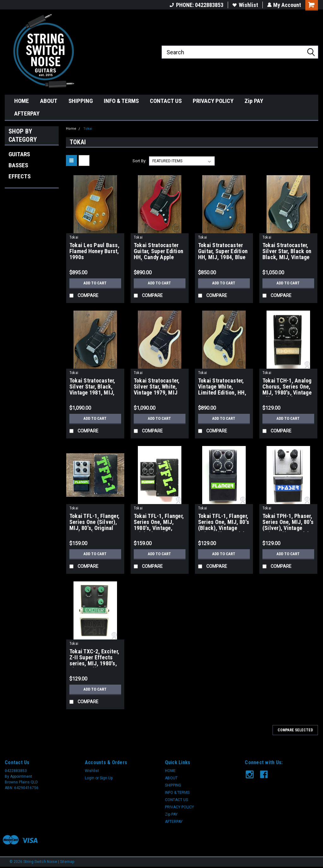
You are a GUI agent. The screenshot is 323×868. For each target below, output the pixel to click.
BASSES (18, 165)
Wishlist (245, 5)
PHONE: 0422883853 (196, 5)
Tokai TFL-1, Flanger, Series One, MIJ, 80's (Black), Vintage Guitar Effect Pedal (224, 522)
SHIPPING (81, 101)
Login (90, 778)
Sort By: (139, 161)
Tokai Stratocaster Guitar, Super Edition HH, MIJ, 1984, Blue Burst (223, 252)
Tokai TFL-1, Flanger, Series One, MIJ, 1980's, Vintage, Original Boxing (159, 522)
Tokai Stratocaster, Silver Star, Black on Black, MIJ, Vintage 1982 (287, 252)
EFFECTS (20, 176)
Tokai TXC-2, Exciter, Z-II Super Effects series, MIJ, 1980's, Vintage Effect (94, 658)
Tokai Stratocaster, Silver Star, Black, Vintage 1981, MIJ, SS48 (92, 387)
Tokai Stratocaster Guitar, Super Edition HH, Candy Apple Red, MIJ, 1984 (159, 252)
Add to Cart (95, 283)
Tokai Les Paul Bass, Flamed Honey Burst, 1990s (94, 251)
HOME (22, 101)
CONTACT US (166, 101)
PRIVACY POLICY (213, 101)
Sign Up (106, 778)
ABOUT (49, 101)
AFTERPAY (27, 113)
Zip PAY (254, 101)
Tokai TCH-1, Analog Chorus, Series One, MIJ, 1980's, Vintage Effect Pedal (287, 387)
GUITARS (19, 154)
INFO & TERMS (121, 101)
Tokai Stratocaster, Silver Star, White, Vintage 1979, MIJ (157, 387)
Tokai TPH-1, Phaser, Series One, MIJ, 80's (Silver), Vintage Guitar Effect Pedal (288, 522)
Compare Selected (295, 730)
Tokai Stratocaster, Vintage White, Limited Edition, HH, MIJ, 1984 (222, 387)
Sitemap (67, 862)
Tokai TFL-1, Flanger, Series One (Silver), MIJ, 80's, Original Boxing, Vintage (94, 522)
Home (71, 129)
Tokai (88, 129)
